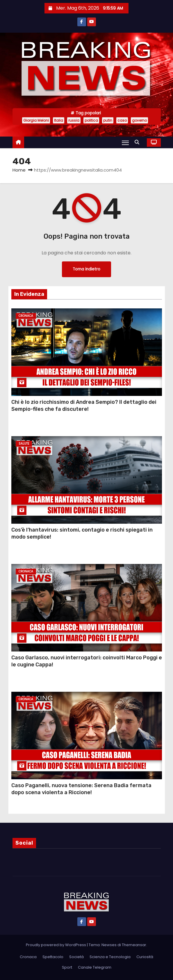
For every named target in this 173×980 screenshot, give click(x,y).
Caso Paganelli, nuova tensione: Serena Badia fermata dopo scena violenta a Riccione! (81, 789)
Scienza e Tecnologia (110, 957)
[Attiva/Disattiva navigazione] (125, 143)
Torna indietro (86, 269)
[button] (138, 142)
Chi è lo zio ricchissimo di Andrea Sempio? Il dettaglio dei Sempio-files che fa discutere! (84, 406)
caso (122, 120)
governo (139, 120)
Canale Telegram (95, 967)
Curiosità (145, 957)
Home (19, 170)
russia (74, 120)
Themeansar (134, 945)
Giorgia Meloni (36, 120)
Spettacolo (53, 957)
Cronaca (26, 316)
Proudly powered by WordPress (56, 945)
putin (108, 120)
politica (91, 120)
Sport (67, 967)
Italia (59, 120)
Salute (24, 444)
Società (76, 957)
